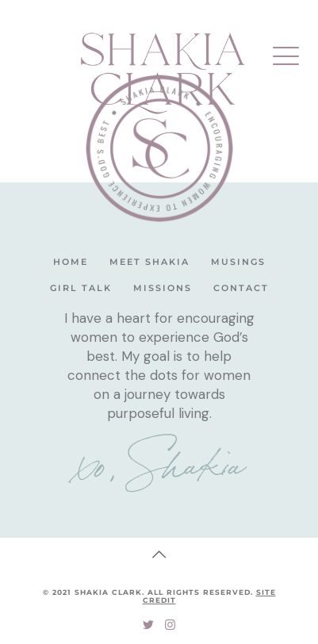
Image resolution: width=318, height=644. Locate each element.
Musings (238, 262)
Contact (241, 288)
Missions (163, 288)
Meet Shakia (149, 262)
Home (71, 262)
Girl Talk (81, 288)
